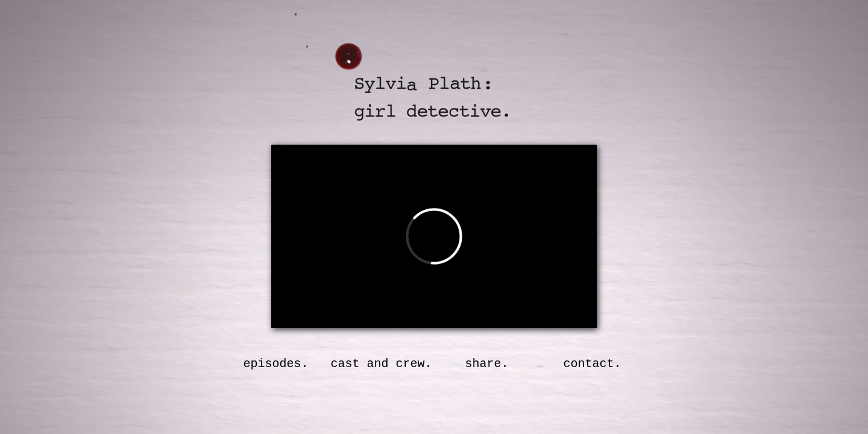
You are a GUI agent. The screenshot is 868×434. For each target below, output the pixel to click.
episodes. (275, 364)
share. (486, 364)
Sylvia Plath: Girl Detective (418, 81)
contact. (592, 364)
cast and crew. (381, 364)
